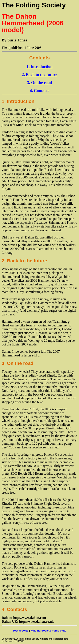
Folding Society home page (49, 631)
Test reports (20, 631)
